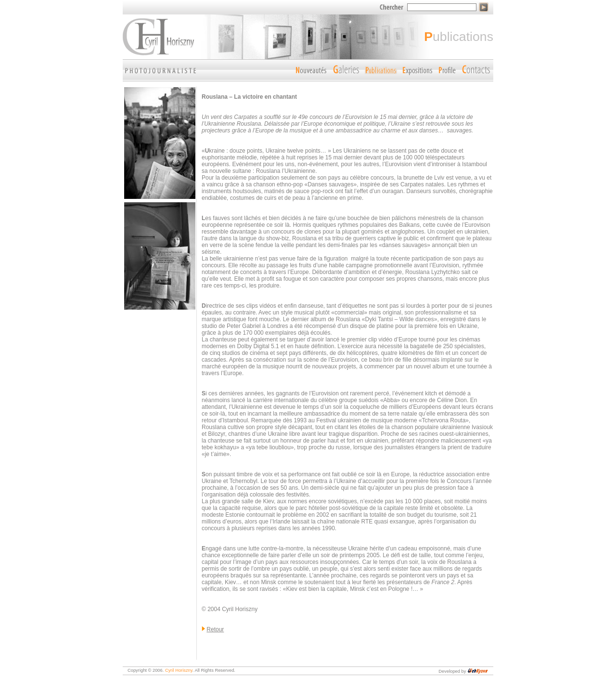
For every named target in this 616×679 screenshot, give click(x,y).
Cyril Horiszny (179, 670)
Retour (215, 629)
